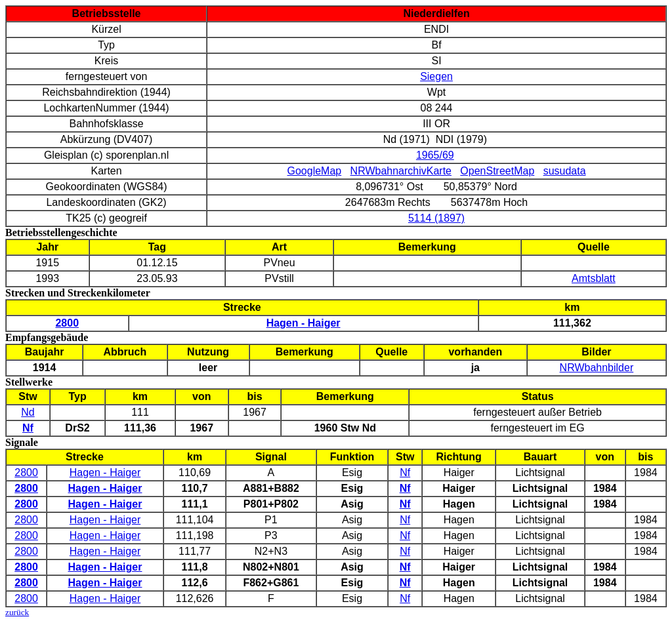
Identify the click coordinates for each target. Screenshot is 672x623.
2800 (26, 472)
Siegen (436, 76)
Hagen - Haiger (105, 472)
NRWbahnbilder (597, 368)
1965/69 (435, 155)
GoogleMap (315, 171)
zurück (17, 612)
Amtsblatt (594, 278)
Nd (28, 412)
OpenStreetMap (497, 171)
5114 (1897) (436, 218)
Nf (405, 472)
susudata (565, 171)
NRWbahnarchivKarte (401, 171)
